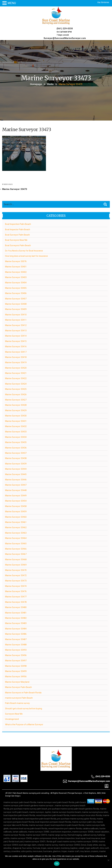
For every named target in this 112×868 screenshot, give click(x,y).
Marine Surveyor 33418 (16, 357)
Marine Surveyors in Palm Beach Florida (23, 692)
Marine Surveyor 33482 (16, 618)
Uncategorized (12, 719)
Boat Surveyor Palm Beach (18, 234)
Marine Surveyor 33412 (16, 325)
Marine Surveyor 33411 (16, 319)
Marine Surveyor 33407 (16, 298)
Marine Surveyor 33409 (16, 309)
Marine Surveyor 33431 (16, 421)
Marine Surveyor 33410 (16, 314)
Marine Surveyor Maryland (17, 681)
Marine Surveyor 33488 (16, 644)
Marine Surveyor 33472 (16, 575)
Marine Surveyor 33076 (16, 261)
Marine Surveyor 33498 (16, 666)
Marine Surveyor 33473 (16, 580)
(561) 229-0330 (65, 28)
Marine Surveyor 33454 (16, 501)
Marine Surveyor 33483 (16, 623)
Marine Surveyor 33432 (16, 426)
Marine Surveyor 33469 (16, 564)
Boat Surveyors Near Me (16, 240)
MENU (12, 3)
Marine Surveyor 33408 (16, 304)
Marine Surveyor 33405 (16, 288)
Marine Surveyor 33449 (16, 495)
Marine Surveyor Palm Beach (19, 687)
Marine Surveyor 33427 (16, 399)
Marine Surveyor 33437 (16, 453)
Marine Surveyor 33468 (16, 559)
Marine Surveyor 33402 (16, 272)
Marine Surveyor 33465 (16, 543)
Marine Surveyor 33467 (16, 554)
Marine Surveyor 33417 (16, 352)
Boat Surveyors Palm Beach (18, 245)
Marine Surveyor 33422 (16, 378)
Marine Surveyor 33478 (16, 602)
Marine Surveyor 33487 (16, 639)
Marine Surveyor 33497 (16, 660)
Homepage (36, 83)
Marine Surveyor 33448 (16, 490)
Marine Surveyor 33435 (16, 442)
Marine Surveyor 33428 (16, 405)
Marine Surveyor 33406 (16, 293)
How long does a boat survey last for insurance (27, 256)
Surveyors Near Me (14, 713)
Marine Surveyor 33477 (16, 596)
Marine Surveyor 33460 (16, 516)
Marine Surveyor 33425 (16, 389)
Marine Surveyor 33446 (16, 479)
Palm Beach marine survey (18, 703)
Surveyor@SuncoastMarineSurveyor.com (65, 37)
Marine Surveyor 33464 (16, 538)
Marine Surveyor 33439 (16, 463)
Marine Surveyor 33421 (16, 373)
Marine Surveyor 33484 (16, 628)
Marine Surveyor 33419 (16, 362)
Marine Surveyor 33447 (16, 485)
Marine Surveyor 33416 (16, 346)
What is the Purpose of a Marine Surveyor (24, 724)
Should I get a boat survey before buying (24, 708)
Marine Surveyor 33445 (16, 474)
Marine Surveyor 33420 (16, 367)
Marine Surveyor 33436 (16, 447)
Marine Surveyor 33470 (16, 570)
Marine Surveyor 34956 (16, 676)
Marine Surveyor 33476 (16, 591)
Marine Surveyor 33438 (16, 458)
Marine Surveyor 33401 (16, 266)
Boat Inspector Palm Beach (18, 229)
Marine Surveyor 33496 (16, 655)
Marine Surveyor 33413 (16, 330)
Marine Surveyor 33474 (16, 586)
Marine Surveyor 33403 (16, 277)
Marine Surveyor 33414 (16, 336)
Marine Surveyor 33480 (16, 607)
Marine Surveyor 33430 (16, 415)
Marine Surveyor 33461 (16, 522)
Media (50, 83)
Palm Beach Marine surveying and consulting (31, 793)
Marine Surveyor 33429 (16, 410)
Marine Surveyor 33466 (16, 548)
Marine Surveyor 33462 (16, 527)
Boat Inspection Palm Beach (18, 224)
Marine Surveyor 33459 (16, 511)
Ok (57, 864)
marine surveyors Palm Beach (19, 697)
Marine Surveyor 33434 (16, 437)
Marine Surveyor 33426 (16, 394)
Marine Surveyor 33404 (16, 282)
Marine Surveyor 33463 (16, 532)
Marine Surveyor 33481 (16, 612)
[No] (108, 860)
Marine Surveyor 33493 (16, 650)
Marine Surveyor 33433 (16, 431)
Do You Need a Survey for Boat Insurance (24, 250)
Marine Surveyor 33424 (16, 383)
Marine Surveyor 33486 (16, 634)
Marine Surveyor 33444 (16, 469)
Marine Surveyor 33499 (16, 671)
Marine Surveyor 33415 (16, 341)
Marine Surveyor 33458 (16, 506)
